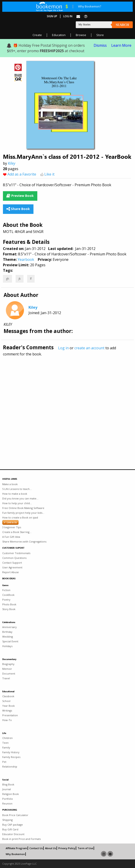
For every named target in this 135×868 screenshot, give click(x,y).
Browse (81, 35)
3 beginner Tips (12, 527)
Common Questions (14, 558)
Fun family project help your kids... (23, 513)
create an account (89, 348)
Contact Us (36, 848)
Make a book (10, 484)
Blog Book (8, 784)
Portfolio (8, 799)
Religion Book (11, 794)
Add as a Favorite (22, 174)
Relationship (10, 767)
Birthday (7, 632)
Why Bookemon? (90, 6)
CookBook (8, 595)
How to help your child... (17, 503)
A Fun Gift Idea (11, 537)
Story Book (9, 609)
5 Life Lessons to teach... (17, 489)
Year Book (8, 706)
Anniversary (9, 627)
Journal (7, 789)
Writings (7, 710)
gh (7, 279)
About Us (51, 848)
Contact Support (12, 563)
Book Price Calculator (15, 815)
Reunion (7, 803)
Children (7, 738)
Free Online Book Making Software (23, 508)
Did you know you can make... (20, 498)
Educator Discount (13, 834)
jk (20, 279)
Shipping (7, 820)
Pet (4, 762)
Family (6, 747)
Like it (49, 174)
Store (100, 35)
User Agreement (12, 567)
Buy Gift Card (10, 829)
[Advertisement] (67, 403)
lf (31, 279)
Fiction (6, 590)
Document (9, 674)
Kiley (12, 163)
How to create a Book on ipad (20, 517)
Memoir (7, 669)
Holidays (7, 646)
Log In (68, 16)
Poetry (6, 600)
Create (37, 35)
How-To (7, 720)
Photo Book (9, 604)
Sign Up (52, 16)
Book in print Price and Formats (21, 839)
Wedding (8, 637)
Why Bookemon (15, 854)
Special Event (10, 641)
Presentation (10, 715)
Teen (5, 743)
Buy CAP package (13, 825)
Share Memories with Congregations (24, 542)
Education (59, 35)
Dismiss (100, 45)
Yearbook (26, 259)
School (6, 701)
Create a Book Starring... (17, 532)
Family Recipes (11, 757)
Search (122, 25)
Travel (6, 678)
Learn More (121, 45)
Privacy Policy (67, 848)
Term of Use (85, 848)
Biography (8, 664)
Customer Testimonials (16, 553)
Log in (63, 348)
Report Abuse (11, 572)
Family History (11, 752)
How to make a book (15, 494)
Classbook (8, 696)
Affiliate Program (16, 848)
